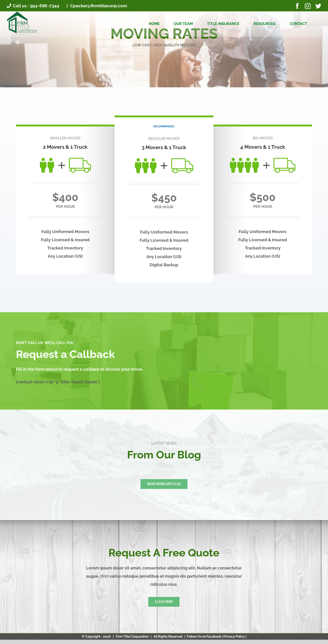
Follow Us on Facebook (204, 636)
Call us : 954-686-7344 (33, 6)
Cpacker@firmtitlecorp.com (98, 6)
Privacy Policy (234, 636)
